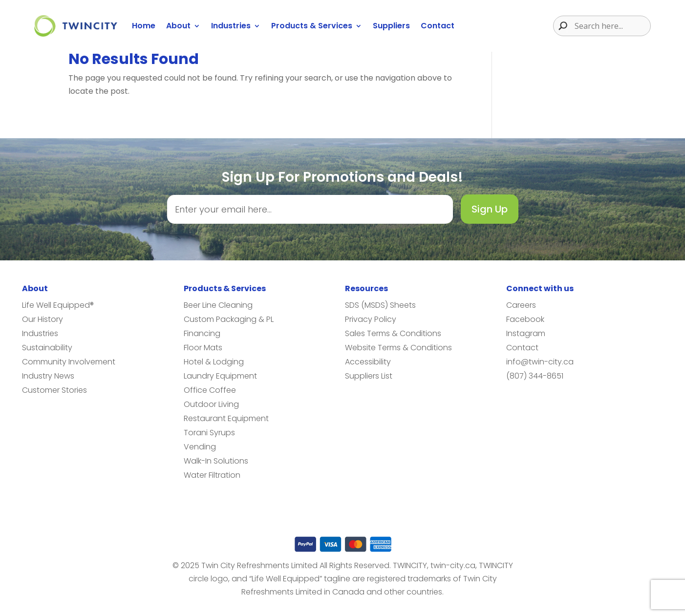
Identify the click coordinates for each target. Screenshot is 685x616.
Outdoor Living (211, 404)
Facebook (525, 319)
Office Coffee (210, 390)
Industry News (48, 376)
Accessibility (368, 362)
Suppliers (391, 26)
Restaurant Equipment (226, 418)
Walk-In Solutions (216, 461)
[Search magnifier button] (560, 26)
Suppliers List (369, 376)
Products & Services (312, 26)
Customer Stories (54, 390)
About (178, 26)
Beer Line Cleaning (218, 305)
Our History (43, 319)
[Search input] (611, 26)
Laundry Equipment (220, 376)
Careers (521, 305)
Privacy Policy (371, 319)
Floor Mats (203, 348)
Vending (200, 447)
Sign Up (490, 209)
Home (144, 26)
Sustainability (47, 348)
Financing (202, 333)
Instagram (526, 333)
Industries (231, 26)
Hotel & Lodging (214, 362)
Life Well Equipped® (58, 305)
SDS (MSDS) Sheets (380, 305)
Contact (438, 26)
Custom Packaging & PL (229, 319)
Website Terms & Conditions (398, 348)
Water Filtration (212, 475)
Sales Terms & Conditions (393, 333)
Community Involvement (69, 362)
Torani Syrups (209, 433)
